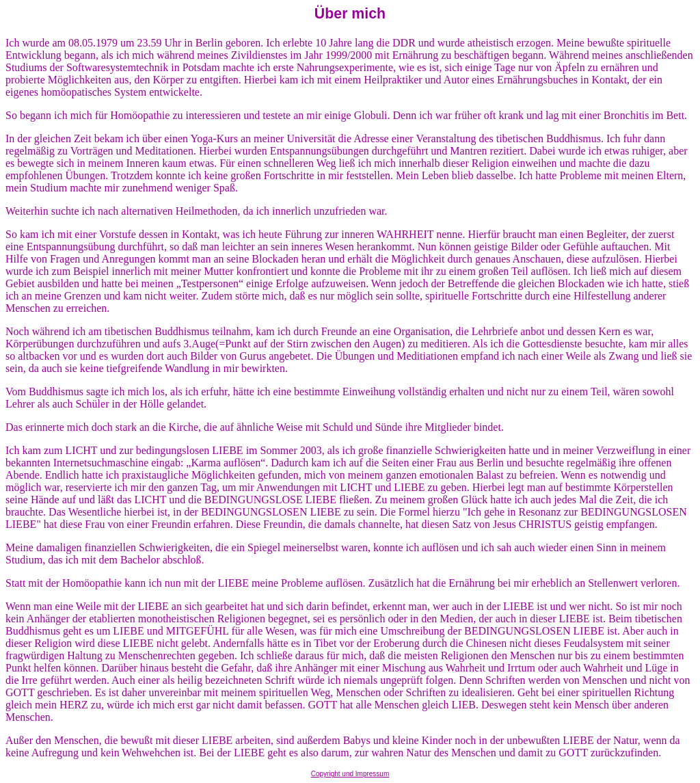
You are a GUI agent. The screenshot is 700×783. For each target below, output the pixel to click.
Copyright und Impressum (350, 774)
